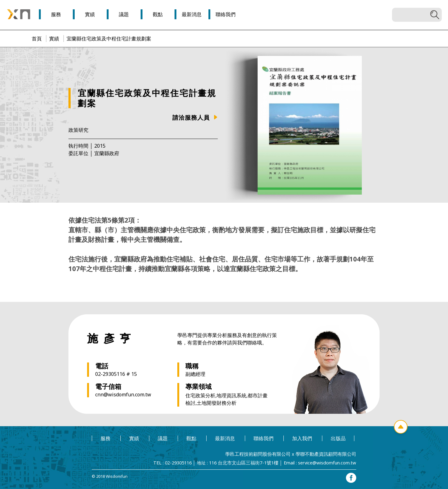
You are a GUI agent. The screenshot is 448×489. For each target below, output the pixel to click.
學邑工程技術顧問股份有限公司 (264, 454)
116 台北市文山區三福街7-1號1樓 (247, 462)
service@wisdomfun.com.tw (328, 462)
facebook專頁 (352, 477)
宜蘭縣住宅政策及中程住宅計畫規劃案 (109, 39)
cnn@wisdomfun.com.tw (123, 394)
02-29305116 (183, 462)
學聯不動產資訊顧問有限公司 (328, 454)
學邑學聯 (19, 14)
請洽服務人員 (191, 117)
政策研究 (78, 130)
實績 (54, 39)
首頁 (37, 39)
